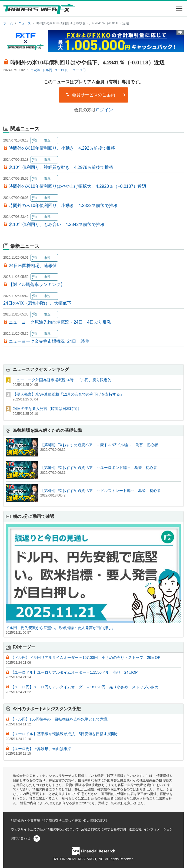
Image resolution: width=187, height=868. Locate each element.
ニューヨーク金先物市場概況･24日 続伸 (49, 341)
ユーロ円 (79, 70)
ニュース (25, 23)
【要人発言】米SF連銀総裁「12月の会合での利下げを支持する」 (68, 394)
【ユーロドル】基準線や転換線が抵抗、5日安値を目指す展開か (65, 734)
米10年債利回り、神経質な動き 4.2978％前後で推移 (61, 167)
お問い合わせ (21, 838)
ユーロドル (62, 70)
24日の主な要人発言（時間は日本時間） (47, 409)
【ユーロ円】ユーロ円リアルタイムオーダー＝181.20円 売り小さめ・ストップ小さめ (84, 687)
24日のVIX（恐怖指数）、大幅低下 (37, 303)
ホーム (8, 23)
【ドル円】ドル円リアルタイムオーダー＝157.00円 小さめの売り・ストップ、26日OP (86, 657)
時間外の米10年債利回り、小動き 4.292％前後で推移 (62, 148)
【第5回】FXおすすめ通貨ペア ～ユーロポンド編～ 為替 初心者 (99, 468)
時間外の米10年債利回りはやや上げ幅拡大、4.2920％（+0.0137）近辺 (77, 186)
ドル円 (47, 70)
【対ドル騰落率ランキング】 (37, 285)
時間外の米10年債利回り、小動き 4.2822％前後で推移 (63, 206)
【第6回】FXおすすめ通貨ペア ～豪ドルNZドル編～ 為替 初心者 (99, 445)
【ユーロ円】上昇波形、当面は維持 (41, 749)
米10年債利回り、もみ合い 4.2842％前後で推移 (57, 224)
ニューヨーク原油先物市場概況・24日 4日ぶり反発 (60, 322)
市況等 (35, 70)
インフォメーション (158, 829)
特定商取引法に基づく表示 (62, 821)
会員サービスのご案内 (96, 95)
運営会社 (135, 829)
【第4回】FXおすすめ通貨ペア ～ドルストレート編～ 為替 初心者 (101, 491)
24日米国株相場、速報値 (33, 266)
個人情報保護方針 (96, 821)
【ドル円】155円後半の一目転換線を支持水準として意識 (59, 719)
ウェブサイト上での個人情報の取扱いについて (45, 829)
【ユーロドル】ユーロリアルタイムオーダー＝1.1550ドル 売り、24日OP (74, 672)
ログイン (104, 110)
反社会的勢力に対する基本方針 (104, 829)
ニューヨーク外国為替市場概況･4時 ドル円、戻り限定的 (62, 380)
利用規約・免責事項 (25, 821)
